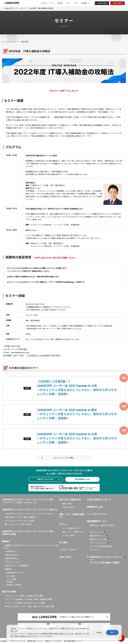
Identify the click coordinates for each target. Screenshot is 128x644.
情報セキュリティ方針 (98, 539)
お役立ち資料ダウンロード (99, 500)
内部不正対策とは (12, 555)
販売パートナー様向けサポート (74, 532)
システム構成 (11, 579)
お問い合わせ (65, 557)
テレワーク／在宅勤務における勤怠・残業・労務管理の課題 (28, 599)
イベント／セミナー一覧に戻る (16, 42)
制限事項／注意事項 (14, 585)
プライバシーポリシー (98, 543)
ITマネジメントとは (12, 562)
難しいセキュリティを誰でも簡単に (19, 524)
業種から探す (67, 504)
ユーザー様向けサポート (71, 528)
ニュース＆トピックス (97, 514)
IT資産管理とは (11, 551)
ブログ (76, 3)
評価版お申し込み (95, 507)
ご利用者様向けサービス (14, 573)
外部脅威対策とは (12, 558)
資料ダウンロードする (45, 479)
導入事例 (60, 3)
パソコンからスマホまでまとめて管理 (20, 521)
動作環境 (10, 582)
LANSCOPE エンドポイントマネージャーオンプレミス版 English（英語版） (106, 560)
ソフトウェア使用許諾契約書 (101, 546)
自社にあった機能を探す (70, 500)
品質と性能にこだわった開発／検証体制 (20, 517)
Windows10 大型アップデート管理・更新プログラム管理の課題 (29, 606)
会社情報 (84, 3)
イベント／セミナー (68, 550)
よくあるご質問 (68, 535)
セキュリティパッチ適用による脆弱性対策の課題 (24, 596)
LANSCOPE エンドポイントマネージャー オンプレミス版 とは (29, 514)
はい (112, 632)
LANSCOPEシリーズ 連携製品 (16, 566)
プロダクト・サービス (48, 3)
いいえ (99, 632)
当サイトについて (97, 532)
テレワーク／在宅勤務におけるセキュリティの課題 (25, 603)
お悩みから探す (68, 507)
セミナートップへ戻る (64, 458)
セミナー (68, 3)
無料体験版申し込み (82, 479)
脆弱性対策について (97, 536)
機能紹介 (6, 541)
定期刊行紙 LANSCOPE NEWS (102, 525)
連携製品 (8, 569)
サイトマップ (95, 550)
